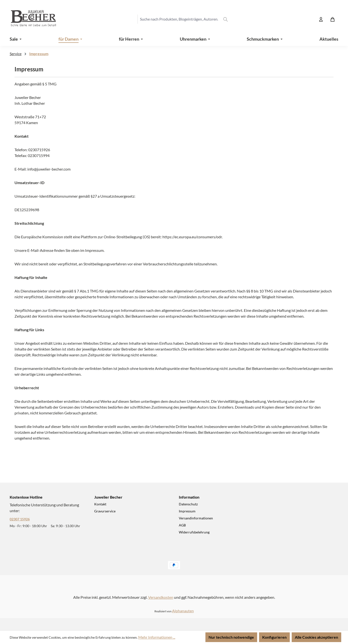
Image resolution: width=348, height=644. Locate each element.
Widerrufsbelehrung (194, 532)
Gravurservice (105, 511)
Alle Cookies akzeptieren (316, 637)
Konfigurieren (274, 637)
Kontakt (100, 504)
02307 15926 (20, 519)
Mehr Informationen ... (157, 637)
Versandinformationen (196, 518)
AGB (182, 525)
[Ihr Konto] (321, 19)
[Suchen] (225, 19)
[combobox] (179, 19)
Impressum (187, 511)
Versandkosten (161, 597)
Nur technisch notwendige (231, 637)
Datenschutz (188, 504)
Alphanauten (183, 611)
